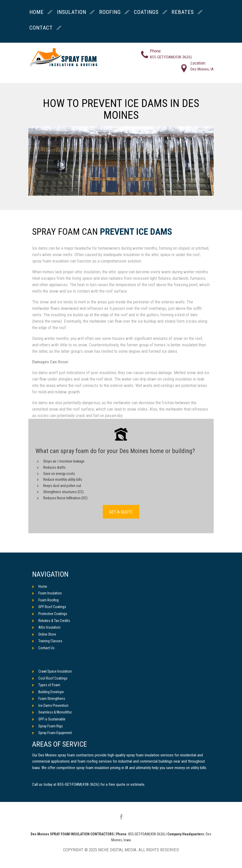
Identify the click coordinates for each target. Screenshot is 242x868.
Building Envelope (48, 692)
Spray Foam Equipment (52, 733)
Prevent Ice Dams (136, 232)
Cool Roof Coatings (50, 678)
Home (40, 586)
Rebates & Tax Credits (51, 621)
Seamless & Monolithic (52, 712)
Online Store (44, 634)
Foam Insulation (47, 593)
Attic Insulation (46, 627)
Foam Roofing (45, 600)
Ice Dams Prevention (50, 706)
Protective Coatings (50, 614)
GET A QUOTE (121, 512)
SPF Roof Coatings (49, 607)
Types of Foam (46, 685)
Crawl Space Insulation (52, 671)
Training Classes (47, 641)
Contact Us (43, 648)
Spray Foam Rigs (47, 726)
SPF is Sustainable (49, 719)
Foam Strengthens (49, 699)
